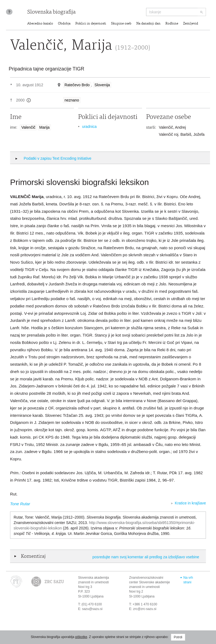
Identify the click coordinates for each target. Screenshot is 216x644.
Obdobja (64, 24)
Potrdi (178, 637)
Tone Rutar (20, 504)
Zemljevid (191, 24)
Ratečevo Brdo (77, 85)
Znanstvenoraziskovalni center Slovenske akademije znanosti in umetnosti (150, 582)
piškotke (81, 637)
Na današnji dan (148, 24)
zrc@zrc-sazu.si (145, 609)
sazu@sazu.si (92, 609)
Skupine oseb (121, 24)
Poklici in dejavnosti (91, 24)
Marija (44, 127)
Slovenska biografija (51, 12)
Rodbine (172, 24)
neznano (72, 100)
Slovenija (102, 85)
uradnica (90, 127)
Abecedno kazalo (40, 24)
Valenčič (28, 127)
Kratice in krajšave (190, 503)
